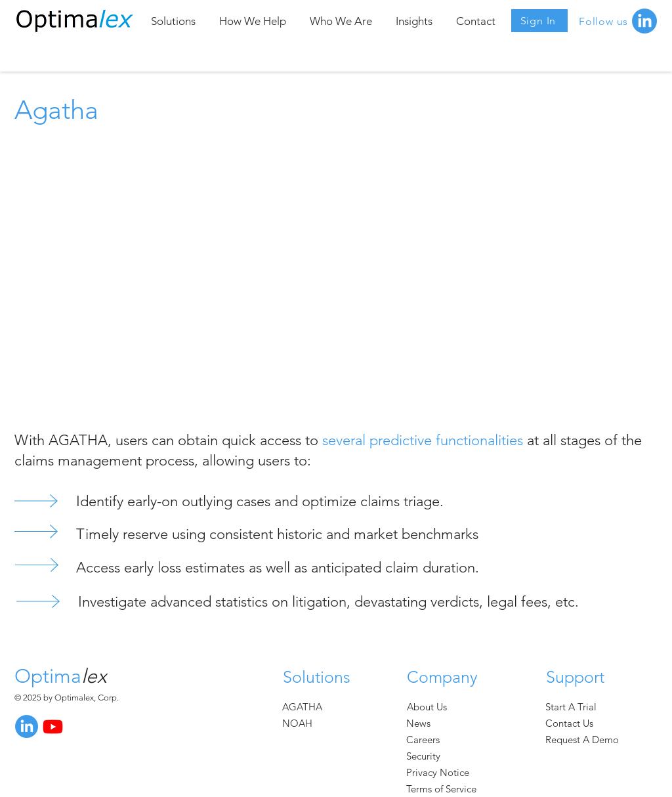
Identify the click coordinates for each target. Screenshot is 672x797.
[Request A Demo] (588, 740)
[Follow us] (605, 21)
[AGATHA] (305, 707)
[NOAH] (305, 723)
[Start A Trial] (577, 707)
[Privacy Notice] (447, 772)
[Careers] (428, 740)
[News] (428, 723)
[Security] (428, 756)
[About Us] (428, 707)
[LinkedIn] (27, 726)
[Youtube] (53, 726)
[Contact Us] (580, 723)
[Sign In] (539, 21)
